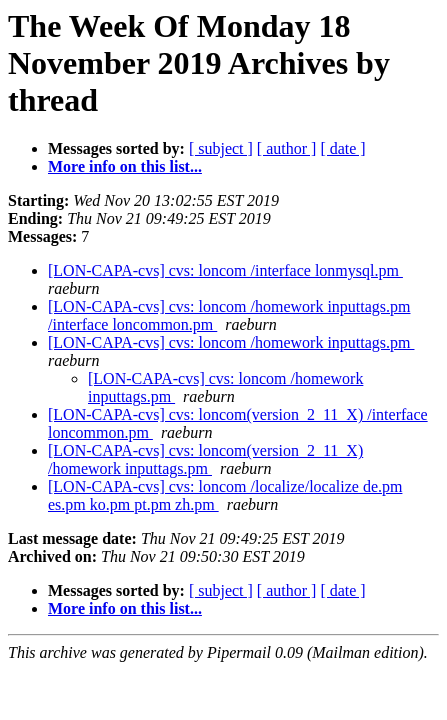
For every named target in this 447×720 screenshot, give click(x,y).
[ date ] (342, 148)
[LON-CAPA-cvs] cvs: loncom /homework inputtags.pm (231, 342)
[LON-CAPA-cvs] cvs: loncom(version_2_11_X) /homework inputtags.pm (205, 459)
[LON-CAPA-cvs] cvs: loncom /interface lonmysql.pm (225, 270)
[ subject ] (221, 148)
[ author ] (287, 148)
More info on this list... (125, 166)
